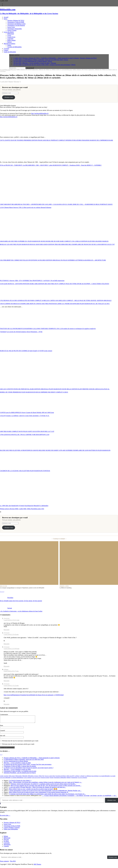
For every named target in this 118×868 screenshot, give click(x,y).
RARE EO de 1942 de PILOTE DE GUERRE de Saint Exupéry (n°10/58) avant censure (26, 351)
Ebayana (17, 82)
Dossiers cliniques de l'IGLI (12, 824)
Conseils (6, 847)
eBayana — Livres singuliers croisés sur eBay (17, 764)
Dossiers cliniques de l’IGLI (16, 20)
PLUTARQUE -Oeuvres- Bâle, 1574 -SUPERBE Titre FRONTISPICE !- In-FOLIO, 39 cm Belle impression (32, 281)
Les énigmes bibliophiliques (17, 779)
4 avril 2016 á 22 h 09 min (11, 649)
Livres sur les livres (36, 779)
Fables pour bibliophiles (11, 830)
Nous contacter (4, 863)
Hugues (11, 82)
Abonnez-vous (9, 97)
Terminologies (74, 779)
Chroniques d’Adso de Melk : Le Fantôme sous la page (20, 772)
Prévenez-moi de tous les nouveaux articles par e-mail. (18, 745)
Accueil (6, 17)
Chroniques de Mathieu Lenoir (16, 24)
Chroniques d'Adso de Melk (12, 827)
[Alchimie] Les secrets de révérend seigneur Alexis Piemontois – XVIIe (21, 332)
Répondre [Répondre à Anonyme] (7, 630)
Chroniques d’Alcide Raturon (16, 25)
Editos (9, 45)
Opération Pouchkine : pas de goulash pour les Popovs (20, 774)
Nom (1, 727)
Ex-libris (6, 843)
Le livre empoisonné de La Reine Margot (16, 762)
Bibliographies (19, 777)
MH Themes (37, 866)
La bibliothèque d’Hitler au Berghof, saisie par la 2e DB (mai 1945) (24, 761)
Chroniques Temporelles (15, 29)
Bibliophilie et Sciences (33, 777)
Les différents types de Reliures (92, 777)
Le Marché (82, 777)
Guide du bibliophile (10, 52)
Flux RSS (13, 863)
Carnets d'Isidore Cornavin (12, 829)
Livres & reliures (9, 32)
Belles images (11, 40)
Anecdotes (6, 777)
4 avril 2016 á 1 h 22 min (11, 686)
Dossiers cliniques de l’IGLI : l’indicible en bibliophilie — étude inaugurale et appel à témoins (32, 759)
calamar (6, 669)
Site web (3, 737)
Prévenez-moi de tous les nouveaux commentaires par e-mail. (20, 742)
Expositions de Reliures (61, 777)
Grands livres (11, 37)
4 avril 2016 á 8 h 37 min (11, 671)
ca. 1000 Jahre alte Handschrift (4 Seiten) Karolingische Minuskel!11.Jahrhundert (24, 506)
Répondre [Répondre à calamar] (7, 681)
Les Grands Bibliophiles (104, 777)
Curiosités (10, 39)
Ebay (43, 777)
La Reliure (77, 777)
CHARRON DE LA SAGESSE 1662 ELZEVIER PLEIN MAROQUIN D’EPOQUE (25, 471)
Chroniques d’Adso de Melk (16, 22)
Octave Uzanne (12, 30)
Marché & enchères (9, 44)
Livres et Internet (28, 779)
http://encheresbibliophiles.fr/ (40, 113)
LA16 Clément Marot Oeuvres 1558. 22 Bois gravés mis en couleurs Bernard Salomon (26, 207)
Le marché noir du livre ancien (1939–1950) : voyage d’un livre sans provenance (28, 766)
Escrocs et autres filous (50, 777)
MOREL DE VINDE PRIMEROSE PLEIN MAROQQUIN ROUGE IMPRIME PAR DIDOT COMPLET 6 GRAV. (34, 392)
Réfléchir (69, 779)
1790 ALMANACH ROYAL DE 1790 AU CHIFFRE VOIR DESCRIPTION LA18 (25, 435)
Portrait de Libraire (45, 779)
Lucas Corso (11, 27)
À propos (6, 49)
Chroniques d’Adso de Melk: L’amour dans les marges (20, 767)
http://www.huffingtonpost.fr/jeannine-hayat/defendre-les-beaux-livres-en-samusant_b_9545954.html (34, 695)
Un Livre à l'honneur (82, 779)
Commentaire (4, 715)
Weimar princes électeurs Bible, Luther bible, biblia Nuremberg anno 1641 (22, 509)
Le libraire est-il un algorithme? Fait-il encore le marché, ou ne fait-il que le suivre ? (29, 769)
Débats (40, 777)
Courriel (2, 732)
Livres (9, 35)
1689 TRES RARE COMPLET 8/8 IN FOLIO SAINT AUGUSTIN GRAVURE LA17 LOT (27, 431)
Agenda (2, 777)
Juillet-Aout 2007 (70, 777)
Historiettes (7, 846)
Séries (5, 19)
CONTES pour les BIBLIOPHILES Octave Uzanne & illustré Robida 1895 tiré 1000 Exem (27, 413)
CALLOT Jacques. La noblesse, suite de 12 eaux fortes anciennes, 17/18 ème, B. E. (25, 416)
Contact (6, 50)
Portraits (52, 779)
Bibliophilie (25, 777)
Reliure (10, 42)
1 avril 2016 (4, 82)
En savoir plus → (5, 817)
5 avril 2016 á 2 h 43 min (11, 634)
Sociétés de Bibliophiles (15, 47)
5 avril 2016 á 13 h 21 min (11, 620)
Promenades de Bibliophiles (60, 779)
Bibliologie (11, 34)
